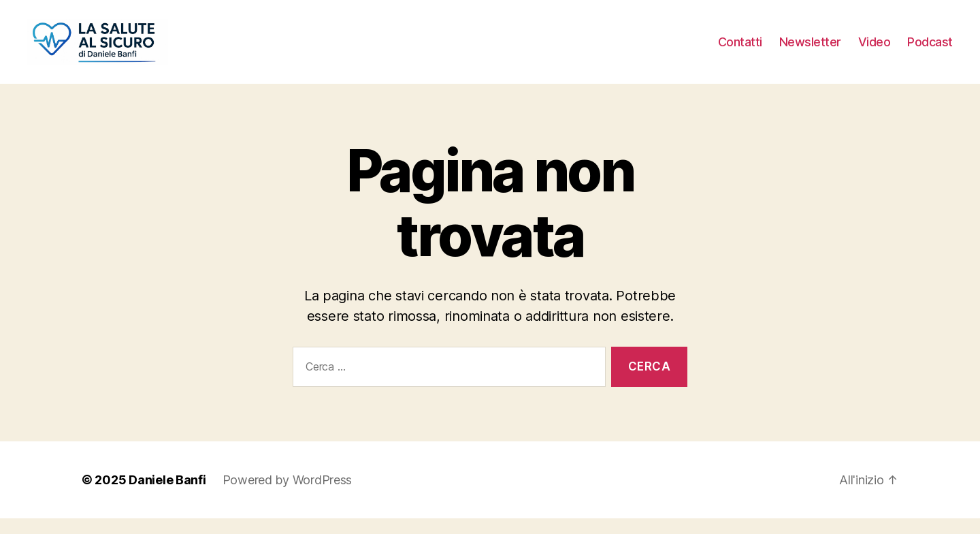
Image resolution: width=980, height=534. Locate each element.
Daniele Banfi (167, 496)
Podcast (930, 49)
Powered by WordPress (288, 496)
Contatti (740, 49)
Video (875, 49)
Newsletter (810, 49)
